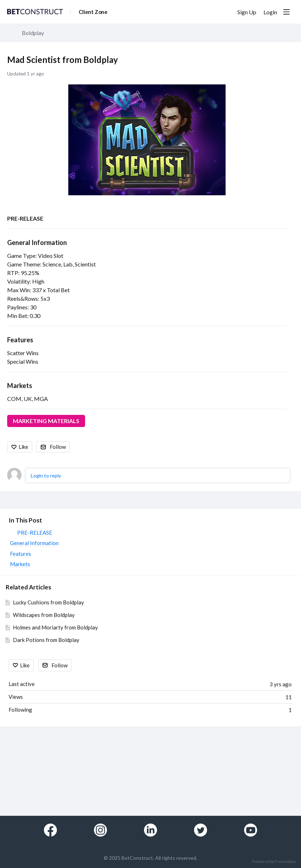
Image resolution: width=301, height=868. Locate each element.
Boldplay (33, 33)
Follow (58, 447)
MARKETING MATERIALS (46, 421)
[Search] (224, 12)
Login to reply (46, 475)
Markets (20, 386)
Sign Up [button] (247, 12)
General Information (37, 242)
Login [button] (270, 12)
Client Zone (93, 12)
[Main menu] (286, 12)
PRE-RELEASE (25, 218)
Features (20, 340)
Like (23, 447)
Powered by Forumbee (274, 862)
